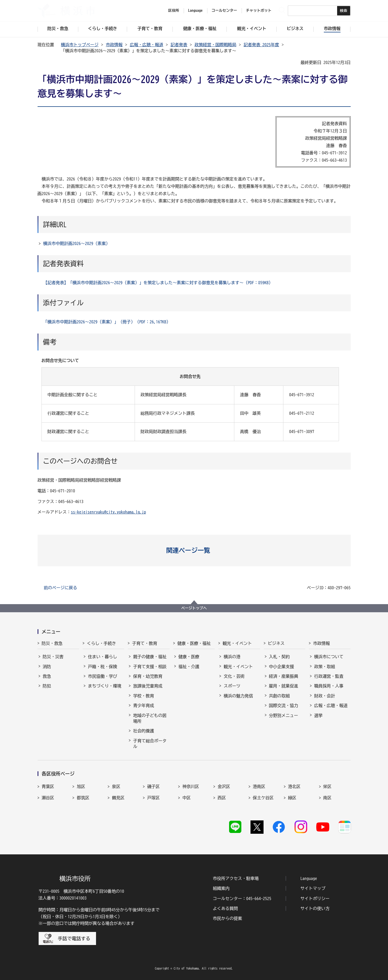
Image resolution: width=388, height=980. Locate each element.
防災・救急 (52, 643)
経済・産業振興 (284, 676)
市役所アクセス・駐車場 (236, 878)
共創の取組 (279, 696)
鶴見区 (118, 798)
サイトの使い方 (315, 908)
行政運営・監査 (329, 676)
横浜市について (329, 657)
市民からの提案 (228, 918)
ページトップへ (194, 608)
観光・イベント (237, 643)
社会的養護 (144, 731)
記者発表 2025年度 (261, 45)
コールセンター (224, 10)
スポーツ (232, 686)
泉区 (116, 786)
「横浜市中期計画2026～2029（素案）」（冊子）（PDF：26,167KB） (107, 322)
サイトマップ (313, 888)
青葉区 (48, 786)
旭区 (81, 786)
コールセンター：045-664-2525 (242, 899)
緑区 (292, 798)
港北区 (294, 786)
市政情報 (114, 45)
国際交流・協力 (284, 705)
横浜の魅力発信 (238, 696)
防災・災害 (53, 657)
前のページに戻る (61, 588)
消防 (47, 667)
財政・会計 (325, 696)
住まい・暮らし (103, 657)
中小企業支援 (282, 667)
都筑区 (83, 798)
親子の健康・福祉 (150, 657)
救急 (47, 676)
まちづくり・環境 (105, 686)
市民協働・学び (103, 676)
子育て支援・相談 (150, 667)
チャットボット (259, 10)
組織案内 (221, 888)
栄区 (327, 786)
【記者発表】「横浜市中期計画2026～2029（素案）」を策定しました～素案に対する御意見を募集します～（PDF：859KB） (158, 283)
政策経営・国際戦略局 (216, 45)
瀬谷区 (48, 798)
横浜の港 (232, 657)
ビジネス (276, 643)
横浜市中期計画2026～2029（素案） (77, 243)
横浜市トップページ (80, 45)
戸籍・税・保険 (103, 667)
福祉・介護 (189, 667)
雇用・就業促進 (284, 686)
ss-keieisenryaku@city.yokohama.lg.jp (109, 512)
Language (309, 878)
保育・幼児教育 (148, 676)
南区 (327, 798)
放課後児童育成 (148, 686)
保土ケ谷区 (263, 798)
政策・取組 (325, 667)
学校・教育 (144, 696)
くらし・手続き (102, 643)
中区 (187, 798)
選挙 (318, 715)
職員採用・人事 (329, 686)
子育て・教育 (145, 643)
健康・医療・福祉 (194, 643)
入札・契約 (279, 657)
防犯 (47, 686)
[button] (194, 550)
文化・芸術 (234, 676)
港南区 (259, 786)
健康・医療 (189, 657)
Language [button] (195, 10)
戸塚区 (153, 798)
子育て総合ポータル (150, 744)
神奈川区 (191, 786)
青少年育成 (144, 705)
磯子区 (153, 786)
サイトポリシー (315, 899)
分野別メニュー (284, 715)
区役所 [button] (174, 10)
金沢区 (224, 786)
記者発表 (179, 45)
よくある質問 (225, 908)
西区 (222, 798)
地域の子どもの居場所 (150, 718)
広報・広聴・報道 (147, 45)
